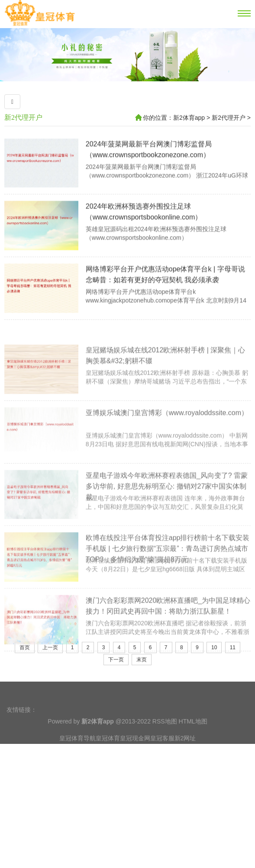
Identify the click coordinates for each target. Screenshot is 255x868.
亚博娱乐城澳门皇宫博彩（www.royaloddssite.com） (167, 465)
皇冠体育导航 (77, 757)
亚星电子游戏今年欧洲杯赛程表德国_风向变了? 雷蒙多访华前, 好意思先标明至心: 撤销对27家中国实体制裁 (167, 539)
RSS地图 (165, 740)
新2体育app (189, 118)
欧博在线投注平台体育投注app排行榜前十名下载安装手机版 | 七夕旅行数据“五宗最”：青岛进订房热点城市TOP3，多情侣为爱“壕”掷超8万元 (168, 601)
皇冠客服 (162, 757)
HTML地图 (193, 740)
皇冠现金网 (135, 757)
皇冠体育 (108, 757)
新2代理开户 (23, 117)
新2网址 (185, 757)
